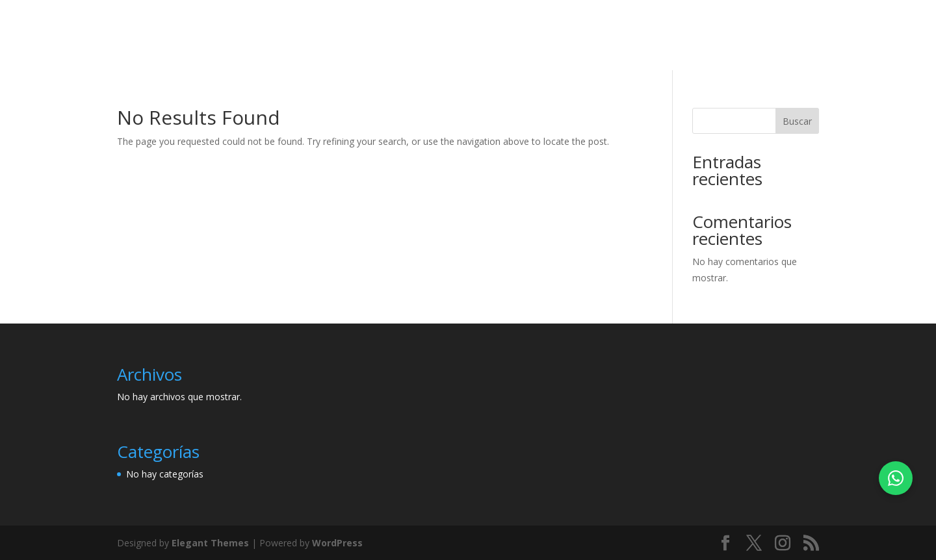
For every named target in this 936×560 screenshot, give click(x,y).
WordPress (337, 543)
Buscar (797, 121)
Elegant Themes (210, 543)
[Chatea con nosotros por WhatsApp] (896, 478)
